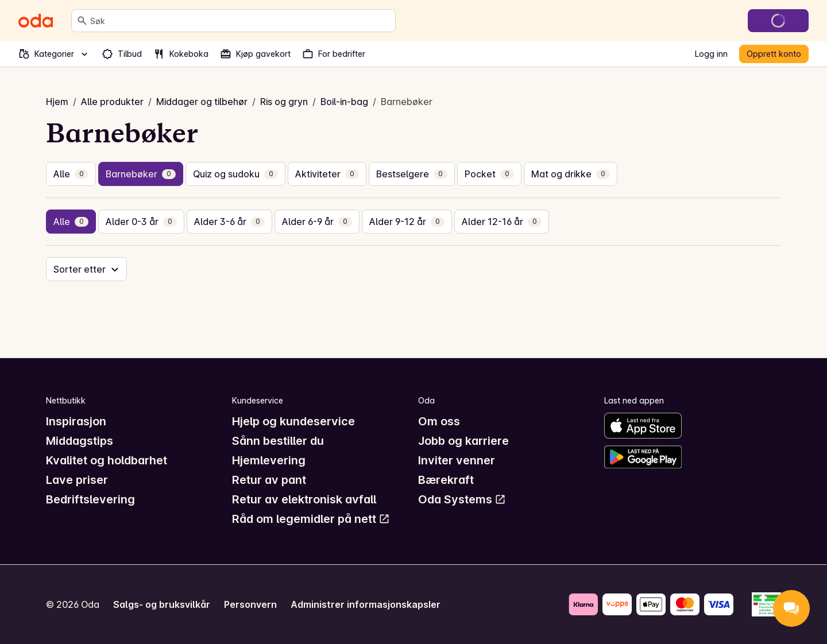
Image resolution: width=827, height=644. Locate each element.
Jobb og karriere (463, 441)
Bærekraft (446, 480)
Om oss (439, 421)
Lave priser (77, 480)
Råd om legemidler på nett (311, 519)
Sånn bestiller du (278, 441)
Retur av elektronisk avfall (304, 499)
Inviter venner (457, 460)
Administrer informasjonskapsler (366, 604)
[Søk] (82, 21)
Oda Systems (462, 499)
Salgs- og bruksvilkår (162, 604)
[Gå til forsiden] (36, 21)
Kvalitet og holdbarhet (107, 460)
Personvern (250, 604)
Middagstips (80, 441)
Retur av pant (269, 480)
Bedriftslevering (90, 499)
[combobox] (240, 21)
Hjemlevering (269, 460)
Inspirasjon (76, 421)
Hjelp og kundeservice (293, 421)
